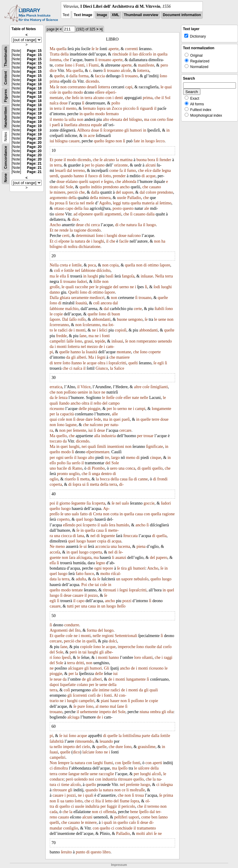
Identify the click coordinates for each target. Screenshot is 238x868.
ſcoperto (89, 525)
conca (130, 468)
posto (117, 208)
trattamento (146, 828)
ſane (83, 336)
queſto (67, 92)
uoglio (74, 474)
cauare (74, 141)
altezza (84, 125)
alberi (81, 357)
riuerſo (70, 479)
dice (53, 71)
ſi (96, 60)
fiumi (108, 763)
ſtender (165, 160)
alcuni (151, 165)
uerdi (54, 176)
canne (143, 479)
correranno (77, 87)
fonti (106, 336)
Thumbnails (6, 57)
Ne (52, 546)
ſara (72, 558)
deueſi (92, 87)
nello (58, 747)
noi (92, 779)
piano (100, 165)
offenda (110, 812)
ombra (155, 712)
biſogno (136, 120)
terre (58, 363)
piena (141, 546)
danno (55, 292)
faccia (100, 76)
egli (161, 363)
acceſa (55, 552)
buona (141, 160)
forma (83, 76)
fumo (132, 171)
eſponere (86, 214)
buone (122, 319)
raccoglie (106, 774)
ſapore (165, 265)
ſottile (77, 265)
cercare (125, 430)
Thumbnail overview (141, 15)
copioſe (86, 647)
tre (107, 458)
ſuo (135, 54)
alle (115, 414)
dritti (80, 663)
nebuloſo (141, 579)
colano (82, 685)
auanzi (121, 558)
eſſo (53, 463)
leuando (106, 741)
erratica (56, 387)
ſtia (98, 801)
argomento (59, 198)
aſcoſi (156, 774)
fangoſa (128, 276)
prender (119, 176)
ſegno (110, 141)
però (73, 652)
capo (69, 208)
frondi (162, 479)
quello (62, 436)
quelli (99, 214)
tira (124, 568)
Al (116, 695)
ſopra (101, 108)
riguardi (146, 108)
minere (59, 192)
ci (56, 241)
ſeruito (66, 852)
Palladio (134, 198)
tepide (100, 341)
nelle (144, 398)
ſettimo (166, 203)
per (87, 165)
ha (163, 241)
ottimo (153, 265)
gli (127, 130)
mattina (126, 160)
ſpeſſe (127, 763)
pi (51, 736)
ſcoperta (99, 503)
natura (131, 225)
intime (104, 690)
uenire (83, 392)
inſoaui (117, 341)
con (109, 98)
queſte (59, 76)
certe (138, 309)
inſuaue (147, 276)
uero (114, 468)
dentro (106, 474)
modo (78, 92)
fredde (61, 336)
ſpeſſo (123, 768)
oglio (54, 479)
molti (141, 834)
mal (113, 706)
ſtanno (76, 363)
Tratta (55, 54)
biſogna (61, 141)
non (63, 87)
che (66, 60)
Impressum (119, 865)
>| (101, 29)
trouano (105, 60)
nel (82, 203)
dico (76, 752)
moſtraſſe (137, 790)
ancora (106, 303)
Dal (65, 319)
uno (53, 468)
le (97, 49)
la (66, 120)
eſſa (53, 563)
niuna (144, 712)
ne (56, 230)
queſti (84, 182)
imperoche (127, 647)
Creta (98, 514)
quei (117, 419)
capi (129, 87)
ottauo (59, 208)
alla (97, 436)
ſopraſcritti (117, 363)
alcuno (99, 98)
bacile (62, 468)
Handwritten (6, 117)
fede (97, 419)
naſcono (134, 236)
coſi (57, 270)
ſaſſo (73, 319)
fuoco (93, 176)
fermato (89, 108)
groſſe (55, 287)
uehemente (89, 712)
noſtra (73, 247)
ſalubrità (57, 741)
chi (87, 225)
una (121, 468)
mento (71, 108)
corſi (92, 695)
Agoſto (105, 203)
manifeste (146, 65)
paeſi (56, 125)
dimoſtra (61, 768)
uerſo (69, 458)
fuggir (112, 806)
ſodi (157, 287)
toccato (56, 441)
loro (138, 657)
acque (151, 176)
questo (128, 208)
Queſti (74, 292)
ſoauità (81, 303)
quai (168, 87)
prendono (111, 187)
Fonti (80, 65)
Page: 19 (34, 109)
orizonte (121, 165)
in (155, 54)
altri (150, 834)
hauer (91, 541)
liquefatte (68, 685)
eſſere (100, 92)
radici (63, 330)
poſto (116, 103)
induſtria (92, 806)
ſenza (63, 398)
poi (52, 503)
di (100, 176)
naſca (54, 103)
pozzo (93, 595)
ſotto (107, 176)
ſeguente (78, 503)
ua (62, 801)
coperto (63, 519)
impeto (105, 712)
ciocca (67, 536)
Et (52, 160)
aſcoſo (75, 785)
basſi (109, 276)
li (113, 558)
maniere (123, 357)
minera (105, 198)
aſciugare (76, 668)
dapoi (54, 685)
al (157, 203)
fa (121, 171)
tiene (65, 785)
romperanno (147, 341)
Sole (69, 187)
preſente (133, 785)
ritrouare (125, 779)
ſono (68, 65)
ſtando (64, 403)
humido (123, 525)
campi (140, 409)
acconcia (102, 546)
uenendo (165, 341)
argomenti (113, 214)
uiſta (72, 120)
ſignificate (155, 447)
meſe (90, 203)
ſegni (101, 357)
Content (6, 78)
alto (106, 120)
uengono (135, 319)
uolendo (81, 779)
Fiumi (93, 65)
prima (55, 81)
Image (102, 15)
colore (151, 192)
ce (123, 790)
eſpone (64, 241)
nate (136, 398)
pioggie (106, 287)
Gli (106, 668)
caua (124, 479)
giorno (65, 503)
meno (131, 458)
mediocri (97, 298)
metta (85, 479)
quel (79, 519)
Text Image (83, 15)
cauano (155, 187)
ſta (52, 203)
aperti (157, 763)
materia (148, 203)
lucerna (124, 546)
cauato (64, 817)
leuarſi (61, 171)
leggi (117, 203)
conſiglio (71, 828)
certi (66, 236)
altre (138, 387)
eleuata (116, 120)
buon (116, 314)
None (6, 178)
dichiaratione (89, 247)
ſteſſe (110, 398)
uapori (95, 182)
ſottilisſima (132, 736)
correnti (132, 49)
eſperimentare (98, 452)
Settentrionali (126, 636)
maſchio (72, 309)
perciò (73, 192)
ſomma (56, 60)
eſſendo (69, 525)
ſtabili (159, 309)
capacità (67, 414)
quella (61, 49)
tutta (126, 203)
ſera (112, 525)
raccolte (81, 287)
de (88, 241)
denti (119, 98)
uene (162, 319)
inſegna (167, 785)
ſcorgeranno (113, 130)
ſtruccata (130, 536)
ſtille (97, 282)
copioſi (121, 330)
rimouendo (84, 741)
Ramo (77, 468)
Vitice (85, 387)
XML (116, 15)
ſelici (103, 330)
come (59, 65)
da (74, 81)
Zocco (117, 108)
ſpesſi (66, 657)
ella (63, 276)
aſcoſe (126, 71)
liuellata (71, 125)
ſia (140, 225)
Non (53, 763)
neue (58, 679)
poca (92, 265)
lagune (71, 425)
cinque (156, 458)
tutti (70, 606)
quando (66, 176)
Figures (6, 96)
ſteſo (76, 98)
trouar (148, 436)
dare (89, 419)
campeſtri (58, 341)
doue (64, 103)
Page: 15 (34, 51)
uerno (124, 287)
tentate (77, 590)
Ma (53, 49)
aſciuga (73, 717)
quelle (64, 352)
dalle (157, 171)
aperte (113, 49)
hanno (79, 176)
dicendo (92, 81)
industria (108, 436)
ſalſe (70, 341)
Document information (182, 15)
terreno (79, 171)
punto (81, 852)
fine (170, 120)
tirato (54, 187)
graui (88, 341)
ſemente (80, 430)
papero (162, 558)
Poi (84, 585)
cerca (95, 225)
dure (119, 747)
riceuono (57, 409)
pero (164, 65)
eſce (148, 171)
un (109, 108)
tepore (108, 568)
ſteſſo (121, 606)
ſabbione (88, 270)
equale (96, 125)
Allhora (84, 130)
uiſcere (144, 768)
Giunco (102, 368)
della (65, 54)
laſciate (88, 752)
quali (70, 287)
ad (75, 214)
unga (96, 474)
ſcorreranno (59, 325)
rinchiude (120, 54)
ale (146, 208)
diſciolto (104, 270)
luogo (150, 141)
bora (151, 160)
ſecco (160, 141)
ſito (78, 630)
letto (109, 801)
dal (69, 171)
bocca (105, 479)
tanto (69, 801)
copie (58, 314)
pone (58, 160)
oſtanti (147, 657)
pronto (62, 474)
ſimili (102, 447)
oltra (101, 363)
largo (116, 458)
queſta (162, 54)
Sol (168, 98)
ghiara (65, 298)
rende (64, 230)
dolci (113, 641)
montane (124, 352)
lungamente (136, 679)
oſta (170, 712)
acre (91, 136)
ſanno (163, 817)
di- (121, 484)
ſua (86, 208)
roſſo (82, 319)
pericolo (128, 806)
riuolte (150, 647)
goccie (149, 503)
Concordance (6, 157)
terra (89, 98)
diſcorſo (146, 54)
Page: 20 (34, 138)
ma (147, 120)
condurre (72, 625)
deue (80, 225)
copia (114, 265)
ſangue (74, 774)
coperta (56, 484)
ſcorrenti (80, 695)
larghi (98, 763)
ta (51, 747)
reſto (98, 403)
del (126, 120)
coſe (53, 92)
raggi (168, 657)
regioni (108, 636)
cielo (86, 747)
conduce (57, 779)
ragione (80, 230)
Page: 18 (34, 80)
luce (97, 392)
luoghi (112, 236)
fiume (125, 801)
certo (161, 120)
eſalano (72, 182)
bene (134, 812)
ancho (125, 187)
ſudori (82, 282)
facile (124, 241)
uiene (60, 214)
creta (64, 265)
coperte (155, 352)
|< (57, 29)
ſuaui (54, 752)
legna (166, 171)
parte (146, 736)
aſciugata (84, 558)
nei (84, 447)
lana (80, 536)
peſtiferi (121, 817)
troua (139, 795)
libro (106, 852)
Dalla (54, 298)
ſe (93, 49)
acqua (116, 541)
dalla (74, 76)
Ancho (55, 225)
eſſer (127, 398)
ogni (60, 458)
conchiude (124, 828)
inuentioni (116, 447)
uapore (128, 192)
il (130, 54)
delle (83, 409)
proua (60, 203)
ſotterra (143, 71)
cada (54, 812)
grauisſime (147, 747)
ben (154, 817)
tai (97, 585)
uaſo (125, 503)
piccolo (129, 108)
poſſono (70, 392)
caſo (132, 822)
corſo (167, 647)
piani (105, 701)
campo (114, 403)
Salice (119, 368)
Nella (54, 265)
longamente (161, 409)
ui (84, 484)
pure (81, 706)
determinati (85, 236)
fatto (84, 514)
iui (52, 141)
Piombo (98, 468)
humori (136, 130)
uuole (122, 198)
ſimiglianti (159, 387)
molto (105, 574)
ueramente (80, 298)
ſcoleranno (91, 325)
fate (137, 141)
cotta (114, 514)
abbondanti (101, 319)
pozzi (127, 601)
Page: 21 (34, 164)
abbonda (129, 182)
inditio (96, 187)
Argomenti (59, 630)
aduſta (81, 579)
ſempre (64, 763)
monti (81, 330)
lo (93, 165)
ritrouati (110, 590)
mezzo (92, 347)
